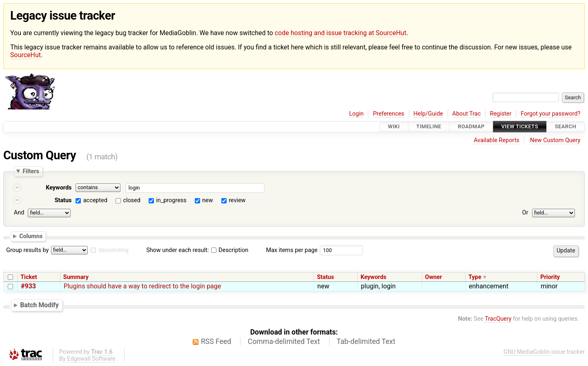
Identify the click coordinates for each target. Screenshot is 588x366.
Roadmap (471, 127)
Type (475, 277)
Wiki (394, 127)
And (19, 213)
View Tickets (520, 127)
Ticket (29, 277)
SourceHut (26, 55)
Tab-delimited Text (366, 341)
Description (230, 250)
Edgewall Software (91, 359)
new (207, 200)
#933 (28, 286)
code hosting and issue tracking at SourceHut (341, 33)
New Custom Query (555, 140)
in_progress (171, 200)
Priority (550, 277)
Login (356, 114)
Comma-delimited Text (284, 341)
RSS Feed (216, 341)
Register (501, 114)
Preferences (389, 114)
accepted (95, 200)
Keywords (59, 188)
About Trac (467, 114)
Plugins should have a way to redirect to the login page (143, 286)
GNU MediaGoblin (527, 352)
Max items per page (292, 250)
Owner (434, 277)
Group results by (27, 250)
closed (131, 200)
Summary (76, 277)
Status (63, 200)
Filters (31, 171)
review (237, 200)
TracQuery (498, 319)
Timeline (429, 127)
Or (525, 213)
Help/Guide (428, 114)
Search (566, 127)
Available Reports (497, 140)
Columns (31, 236)
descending (114, 250)
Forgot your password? (550, 114)
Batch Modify (39, 305)
